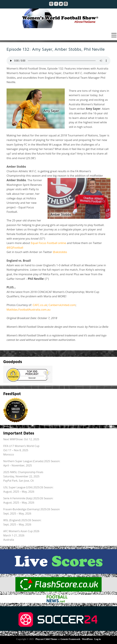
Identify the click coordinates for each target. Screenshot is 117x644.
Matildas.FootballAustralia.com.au (29, 309)
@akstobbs (60, 252)
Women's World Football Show (58, 18)
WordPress (87, 639)
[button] (58, 35)
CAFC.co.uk (40, 305)
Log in (98, 639)
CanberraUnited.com (62, 305)
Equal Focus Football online (49, 243)
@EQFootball (15, 248)
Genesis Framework (70, 639)
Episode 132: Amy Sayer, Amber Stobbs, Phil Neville (56, 49)
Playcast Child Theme (46, 639)
